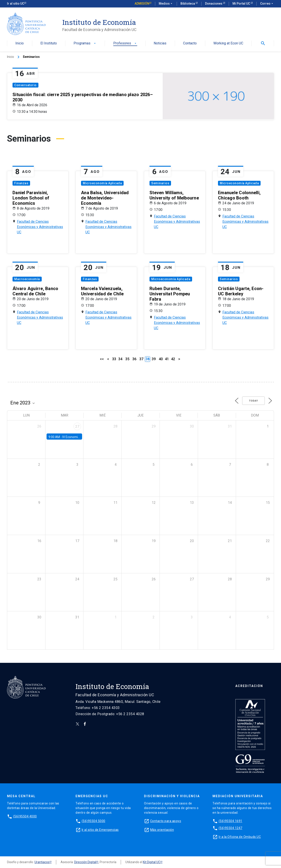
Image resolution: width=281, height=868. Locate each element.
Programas (85, 43)
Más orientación (162, 830)
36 (134, 359)
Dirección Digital (85, 862)
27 (77, 427)
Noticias (160, 43)
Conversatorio (25, 85)
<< (102, 359)
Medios (166, 4)
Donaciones (214, 4)
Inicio (20, 43)
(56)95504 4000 (25, 816)
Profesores (125, 43)
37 (141, 359)
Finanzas (21, 183)
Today (253, 401)
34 (120, 359)
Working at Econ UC (228, 43)
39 (154, 359)
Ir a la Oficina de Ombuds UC (240, 837)
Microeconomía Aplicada (102, 183)
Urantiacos (42, 862)
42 (173, 359)
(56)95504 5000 (94, 821)
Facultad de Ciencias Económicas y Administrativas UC (40, 227)
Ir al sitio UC (16, 4)
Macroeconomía (27, 279)
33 (114, 359)
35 (127, 359)
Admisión (142, 4)
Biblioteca (188, 4)
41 (167, 359)
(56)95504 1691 (231, 821)
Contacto (190, 43)
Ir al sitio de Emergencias (100, 830)
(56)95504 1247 (231, 828)
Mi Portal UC (242, 4)
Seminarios (160, 183)
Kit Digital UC (152, 862)
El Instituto (49, 43)
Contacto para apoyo (166, 821)
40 (161, 359)
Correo (267, 4)
